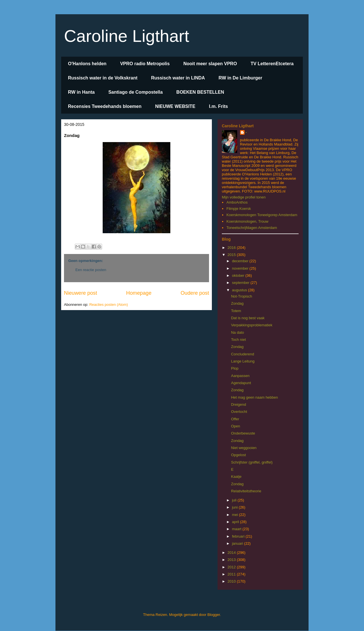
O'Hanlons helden (87, 64)
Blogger (214, 615)
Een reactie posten (91, 270)
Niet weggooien (244, 448)
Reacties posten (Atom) (109, 305)
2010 (232, 581)
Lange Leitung (243, 361)
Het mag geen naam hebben (254, 397)
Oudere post (195, 293)
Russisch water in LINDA (178, 78)
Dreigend (238, 404)
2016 (232, 248)
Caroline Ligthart (127, 36)
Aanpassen (240, 376)
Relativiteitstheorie (246, 491)
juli (235, 500)
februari (239, 536)
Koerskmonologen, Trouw (247, 221)
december (241, 261)
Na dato (237, 332)
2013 (232, 560)
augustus (240, 290)
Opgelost (238, 455)
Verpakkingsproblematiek (252, 325)
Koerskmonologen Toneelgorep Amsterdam (262, 215)
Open (235, 426)
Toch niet (238, 340)
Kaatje (236, 477)
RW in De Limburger (241, 78)
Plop (235, 368)
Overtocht (239, 412)
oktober (239, 275)
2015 (232, 255)
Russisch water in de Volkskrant (103, 78)
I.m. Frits (219, 106)
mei (236, 515)
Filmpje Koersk (239, 209)
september (241, 283)
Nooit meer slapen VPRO (210, 64)
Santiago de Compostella (136, 92)
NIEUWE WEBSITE (175, 106)
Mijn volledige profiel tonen (244, 197)
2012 (232, 567)
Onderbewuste (243, 433)
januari (238, 543)
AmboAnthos (237, 202)
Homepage (139, 293)
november (241, 268)
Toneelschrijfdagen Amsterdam (252, 228)
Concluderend (242, 354)
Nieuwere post (80, 293)
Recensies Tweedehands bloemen (105, 106)
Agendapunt (241, 383)
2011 (232, 574)
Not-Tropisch (241, 296)
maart (237, 529)
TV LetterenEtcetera (272, 64)
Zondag (237, 303)
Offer (235, 419)
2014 (232, 553)
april (236, 522)
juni (235, 507)
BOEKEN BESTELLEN (200, 92)
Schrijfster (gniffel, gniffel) (252, 462)
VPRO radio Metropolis (145, 64)
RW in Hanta (81, 92)
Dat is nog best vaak (248, 318)
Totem (236, 311)
